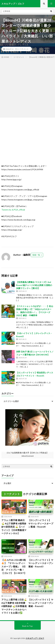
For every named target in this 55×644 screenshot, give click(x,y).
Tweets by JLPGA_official (13, 210)
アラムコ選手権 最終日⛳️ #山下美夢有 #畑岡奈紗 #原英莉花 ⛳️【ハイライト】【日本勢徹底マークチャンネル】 (14, 527)
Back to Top (27, 626)
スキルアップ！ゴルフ (35, 638)
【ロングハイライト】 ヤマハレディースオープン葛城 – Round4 (41, 523)
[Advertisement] (27, 87)
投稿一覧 (36, 255)
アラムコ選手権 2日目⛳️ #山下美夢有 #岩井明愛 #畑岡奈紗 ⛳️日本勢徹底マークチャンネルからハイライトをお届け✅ (14, 606)
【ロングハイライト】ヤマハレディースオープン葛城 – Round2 (41, 603)
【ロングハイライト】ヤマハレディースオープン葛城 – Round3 (41, 563)
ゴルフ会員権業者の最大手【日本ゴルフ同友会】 (27, 453)
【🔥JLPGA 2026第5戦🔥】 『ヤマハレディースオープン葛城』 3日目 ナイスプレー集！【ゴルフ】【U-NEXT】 (14, 566)
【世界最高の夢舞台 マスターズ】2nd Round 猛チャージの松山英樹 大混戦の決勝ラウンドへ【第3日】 (34, 285)
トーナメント (23, 49)
